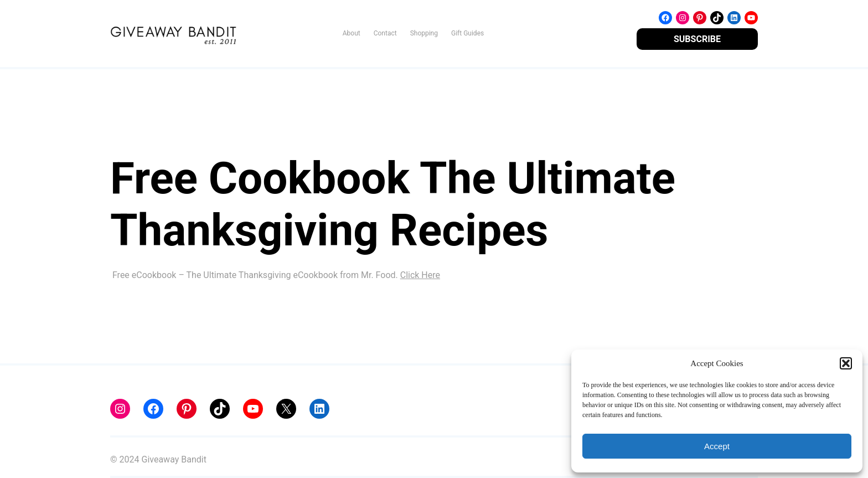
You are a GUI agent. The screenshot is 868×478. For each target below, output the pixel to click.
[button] (846, 363)
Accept (717, 446)
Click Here (420, 275)
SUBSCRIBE (697, 39)
